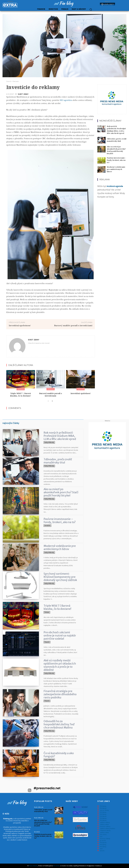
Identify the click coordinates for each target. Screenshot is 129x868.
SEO (101, 849)
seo (101, 836)
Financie (47, 642)
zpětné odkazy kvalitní (108, 828)
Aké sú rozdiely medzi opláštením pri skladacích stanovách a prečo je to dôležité (60, 665)
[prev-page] (48, 401)
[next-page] (52, 401)
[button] (91, 9)
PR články (103, 806)
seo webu (103, 834)
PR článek (103, 808)
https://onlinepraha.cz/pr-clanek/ (39, 343)
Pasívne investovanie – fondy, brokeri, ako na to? (116, 160)
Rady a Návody (49, 442)
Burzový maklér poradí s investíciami (73, 325)
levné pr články (105, 838)
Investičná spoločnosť (20, 325)
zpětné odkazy (105, 822)
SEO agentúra (66, 100)
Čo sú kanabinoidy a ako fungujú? (59, 755)
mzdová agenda (115, 186)
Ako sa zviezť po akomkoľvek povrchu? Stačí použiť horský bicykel (116, 150)
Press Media (33, 866)
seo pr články (104, 810)
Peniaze (16, 81)
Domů (9, 81)
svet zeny (23, 94)
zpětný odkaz (104, 824)
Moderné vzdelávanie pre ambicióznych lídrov (116, 169)
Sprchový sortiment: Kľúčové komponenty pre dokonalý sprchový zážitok (60, 577)
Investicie (47, 526)
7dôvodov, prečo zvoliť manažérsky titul (117, 140)
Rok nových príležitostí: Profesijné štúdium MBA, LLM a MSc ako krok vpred (116, 130)
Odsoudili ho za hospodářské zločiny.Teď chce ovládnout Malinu (59, 724)
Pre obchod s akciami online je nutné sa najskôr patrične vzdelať (60, 636)
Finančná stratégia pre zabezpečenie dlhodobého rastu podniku (60, 694)
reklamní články (105, 830)
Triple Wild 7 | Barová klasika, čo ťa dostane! (21, 395)
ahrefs (102, 851)
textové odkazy (105, 826)
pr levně (103, 841)
